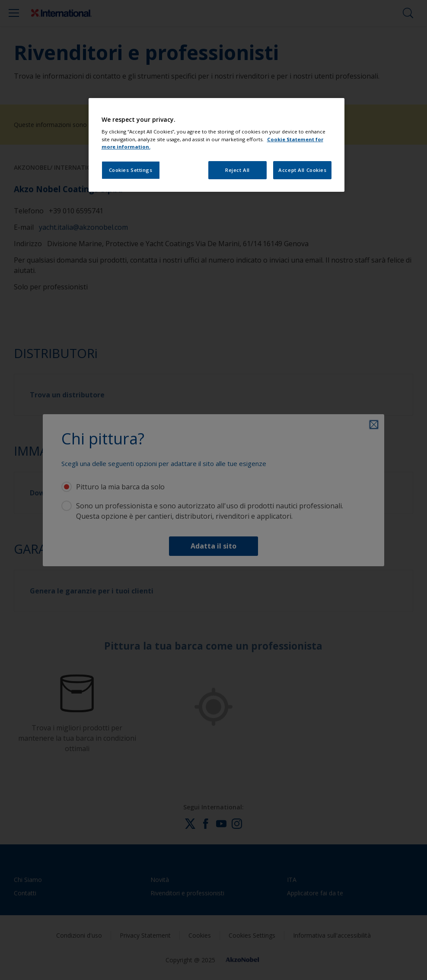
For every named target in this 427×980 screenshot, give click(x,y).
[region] (217, 145)
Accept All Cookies (302, 170)
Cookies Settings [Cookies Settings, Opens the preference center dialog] (131, 170)
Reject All (237, 170)
